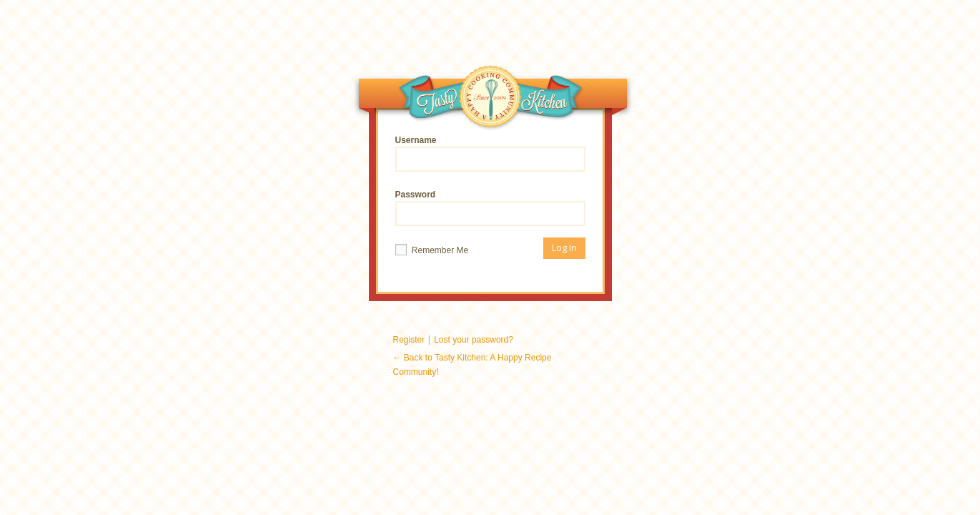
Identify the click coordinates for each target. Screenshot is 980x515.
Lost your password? (474, 340)
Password (490, 208)
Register (409, 340)
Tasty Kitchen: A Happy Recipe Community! (491, 100)
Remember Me (432, 250)
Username (490, 153)
